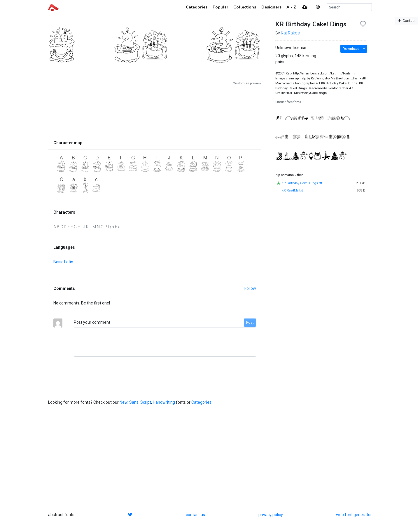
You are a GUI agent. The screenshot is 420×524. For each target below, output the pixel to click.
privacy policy (271, 515)
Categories (201, 402)
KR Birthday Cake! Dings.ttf (302, 183)
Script (146, 402)
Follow (250, 288)
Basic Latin (63, 262)
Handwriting (164, 402)
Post (250, 323)
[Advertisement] (155, 112)
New (124, 402)
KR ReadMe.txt (292, 190)
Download (351, 49)
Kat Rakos (290, 33)
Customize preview (247, 83)
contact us (195, 515)
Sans (134, 402)
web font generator (354, 515)
